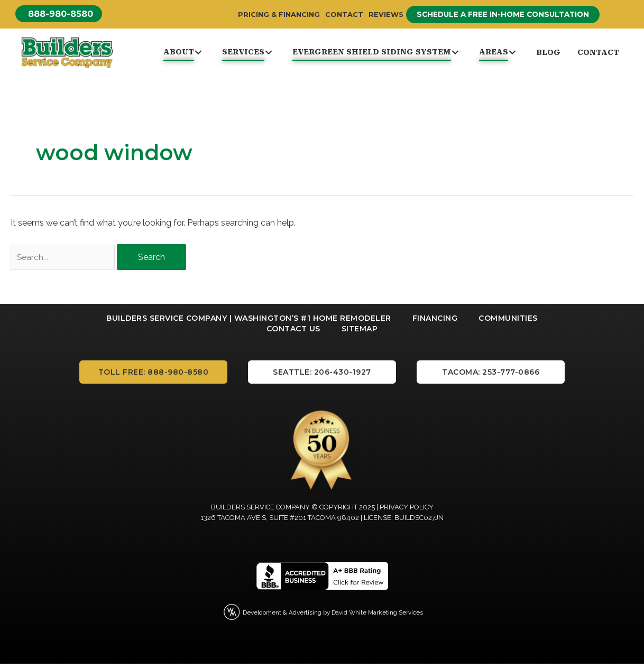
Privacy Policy (407, 512)
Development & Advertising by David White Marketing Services (333, 617)
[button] (63, 14)
